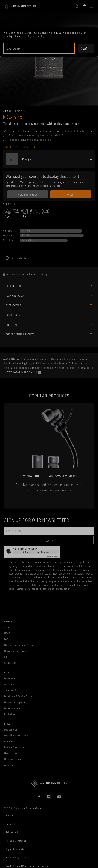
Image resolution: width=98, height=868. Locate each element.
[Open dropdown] (39, 48)
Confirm (86, 48)
